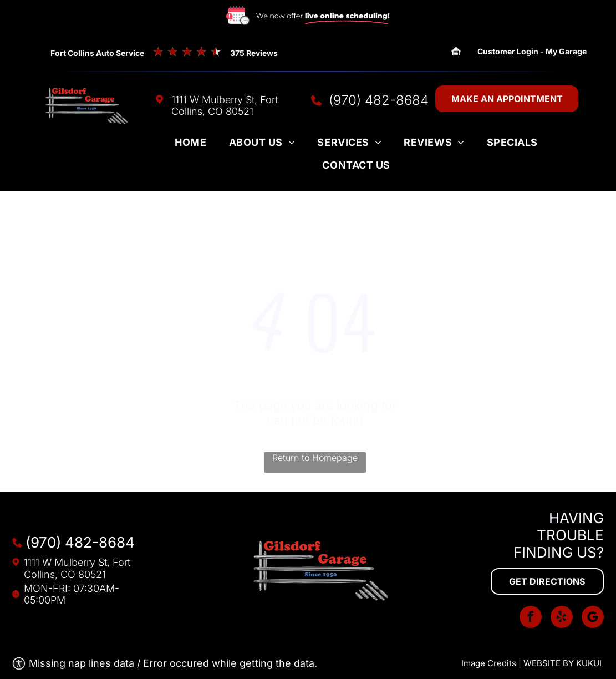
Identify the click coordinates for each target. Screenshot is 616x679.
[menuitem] (190, 145)
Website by (549, 663)
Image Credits (489, 663)
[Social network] (593, 618)
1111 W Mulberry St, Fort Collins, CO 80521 (225, 105)
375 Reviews (254, 53)
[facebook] (531, 618)
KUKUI (589, 663)
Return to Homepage (315, 458)
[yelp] (562, 618)
